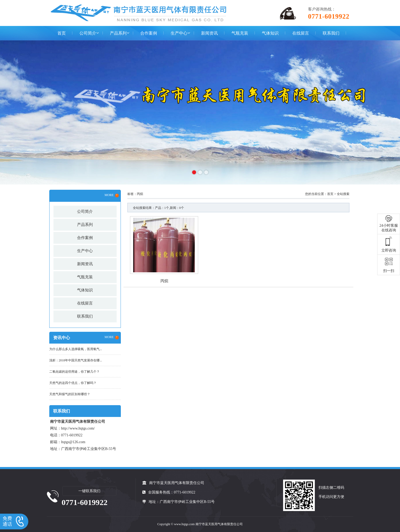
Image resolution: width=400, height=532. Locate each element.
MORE (112, 195)
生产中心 (179, 33)
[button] (194, 172)
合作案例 (149, 33)
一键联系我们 (89, 491)
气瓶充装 (240, 33)
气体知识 (270, 33)
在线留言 (301, 33)
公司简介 (88, 33)
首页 (62, 33)
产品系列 (118, 33)
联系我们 (331, 33)
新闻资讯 (209, 33)
